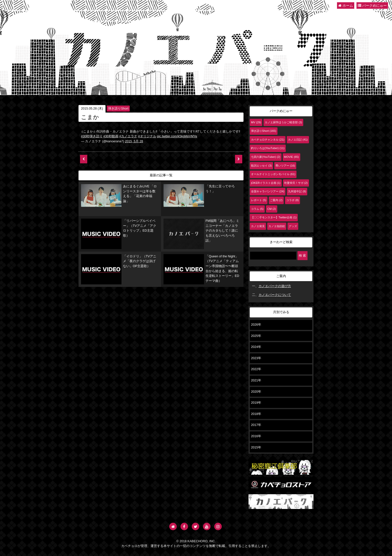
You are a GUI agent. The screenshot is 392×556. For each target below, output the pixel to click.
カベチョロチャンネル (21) (268, 140)
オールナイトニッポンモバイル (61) (273, 174)
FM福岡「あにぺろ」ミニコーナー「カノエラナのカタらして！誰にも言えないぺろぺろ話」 (202, 215)
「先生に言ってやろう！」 (192, 188)
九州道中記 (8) (297, 191)
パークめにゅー (372, 6)
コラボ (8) (292, 200)
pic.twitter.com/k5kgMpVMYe (177, 136)
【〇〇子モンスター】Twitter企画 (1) (274, 217)
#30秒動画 (111, 136)
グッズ (293, 226)
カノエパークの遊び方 (275, 286)
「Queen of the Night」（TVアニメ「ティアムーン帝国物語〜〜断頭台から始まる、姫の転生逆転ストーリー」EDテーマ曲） (202, 242)
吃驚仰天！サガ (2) (296, 183)
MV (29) (256, 122)
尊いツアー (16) (285, 166)
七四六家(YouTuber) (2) (266, 157)
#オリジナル (147, 136)
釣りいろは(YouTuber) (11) (268, 148)
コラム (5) (257, 209)
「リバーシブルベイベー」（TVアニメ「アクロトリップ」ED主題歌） (118, 214)
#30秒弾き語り (92, 136)
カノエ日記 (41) (298, 140)
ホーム (346, 6)
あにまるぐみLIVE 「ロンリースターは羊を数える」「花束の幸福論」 (120, 189)
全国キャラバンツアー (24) (268, 191)
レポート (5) (259, 200)
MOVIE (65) (291, 157)
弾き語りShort (118, 109)
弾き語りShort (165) (264, 131)
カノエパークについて (275, 295)
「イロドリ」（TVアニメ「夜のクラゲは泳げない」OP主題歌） (119, 239)
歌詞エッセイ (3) (261, 166)
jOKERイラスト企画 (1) (266, 183)
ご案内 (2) (276, 200)
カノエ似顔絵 (277, 226)
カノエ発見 (258, 226)
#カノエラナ (128, 136)
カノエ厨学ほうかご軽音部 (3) (283, 122)
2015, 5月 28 (134, 141)
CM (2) (272, 209)
